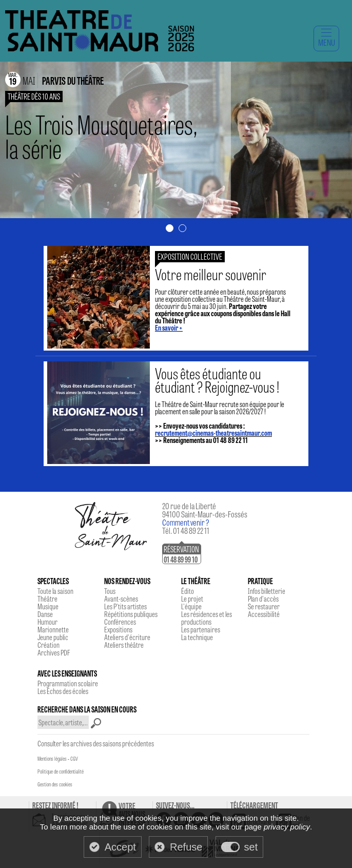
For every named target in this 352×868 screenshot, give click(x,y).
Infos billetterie (267, 591)
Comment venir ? (186, 522)
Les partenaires (201, 629)
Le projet (192, 599)
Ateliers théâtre (124, 645)
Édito (188, 591)
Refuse (186, 847)
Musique (48, 606)
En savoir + (169, 327)
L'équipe (191, 606)
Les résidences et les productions (207, 618)
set (251, 847)
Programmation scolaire (68, 683)
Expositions (118, 629)
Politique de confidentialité (61, 771)
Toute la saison (55, 591)
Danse (45, 614)
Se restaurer (264, 606)
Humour (47, 622)
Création (48, 645)
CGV (74, 759)
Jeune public (53, 637)
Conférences (120, 622)
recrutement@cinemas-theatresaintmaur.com (213, 433)
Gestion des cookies (55, 784)
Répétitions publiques (131, 614)
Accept (120, 847)
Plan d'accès (263, 599)
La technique (197, 637)
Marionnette (53, 629)
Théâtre (47, 599)
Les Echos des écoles (63, 691)
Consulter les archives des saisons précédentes (96, 743)
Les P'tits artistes (125, 606)
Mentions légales (52, 759)
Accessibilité (264, 614)
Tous (110, 591)
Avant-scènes (121, 599)
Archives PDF (54, 652)
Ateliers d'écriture (127, 637)
